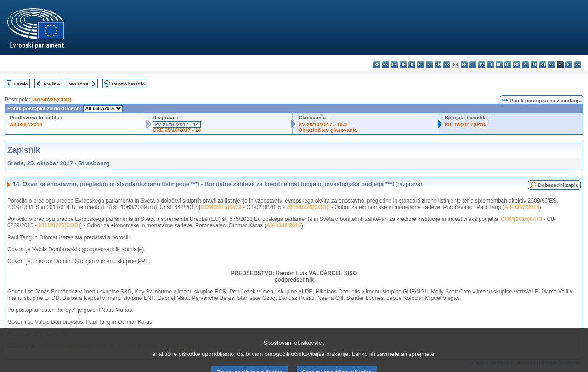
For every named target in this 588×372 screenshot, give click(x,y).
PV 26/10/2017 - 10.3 (322, 124)
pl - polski (525, 65)
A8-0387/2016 (26, 124)
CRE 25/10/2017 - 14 (177, 130)
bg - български (377, 65)
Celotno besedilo (128, 84)
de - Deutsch (412, 65)
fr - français (447, 65)
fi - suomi (569, 65)
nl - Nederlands (517, 65)
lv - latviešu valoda (482, 65)
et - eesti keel (421, 65)
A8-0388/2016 (284, 225)
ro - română (543, 65)
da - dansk (403, 65)
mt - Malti (508, 65)
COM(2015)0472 (221, 207)
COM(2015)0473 (522, 219)
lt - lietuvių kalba (490, 65)
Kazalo (21, 84)
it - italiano (473, 65)
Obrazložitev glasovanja (327, 130)
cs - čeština (394, 65)
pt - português (534, 65)
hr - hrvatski (464, 65)
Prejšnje (52, 84)
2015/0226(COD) (52, 100)
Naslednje (78, 84)
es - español (386, 65)
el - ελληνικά (429, 65)
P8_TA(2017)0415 (466, 124)
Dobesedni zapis (558, 185)
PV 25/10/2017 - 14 (176, 124)
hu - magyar (499, 65)
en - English (438, 65)
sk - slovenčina (551, 65)
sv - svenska (578, 65)
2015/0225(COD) (59, 225)
